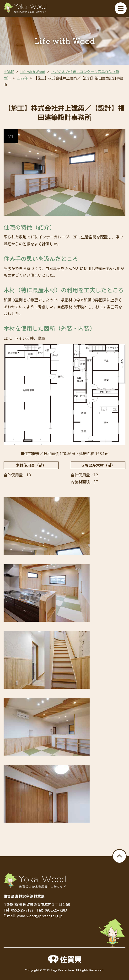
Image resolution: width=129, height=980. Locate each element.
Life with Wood (33, 71)
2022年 (22, 78)
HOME (9, 71)
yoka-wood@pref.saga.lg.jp (40, 916)
